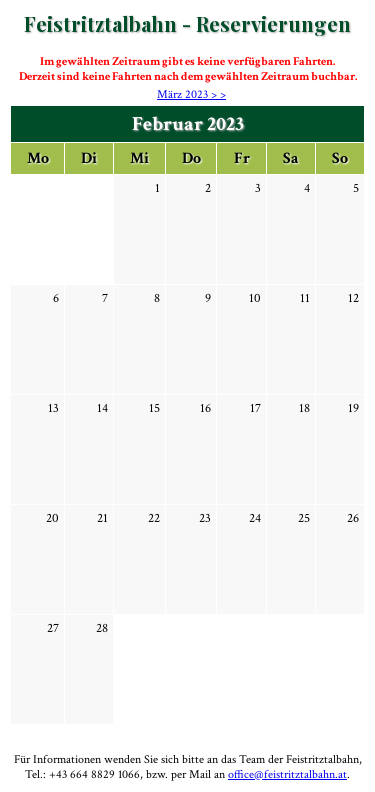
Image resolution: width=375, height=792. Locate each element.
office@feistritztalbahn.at (287, 774)
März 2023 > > (191, 94)
